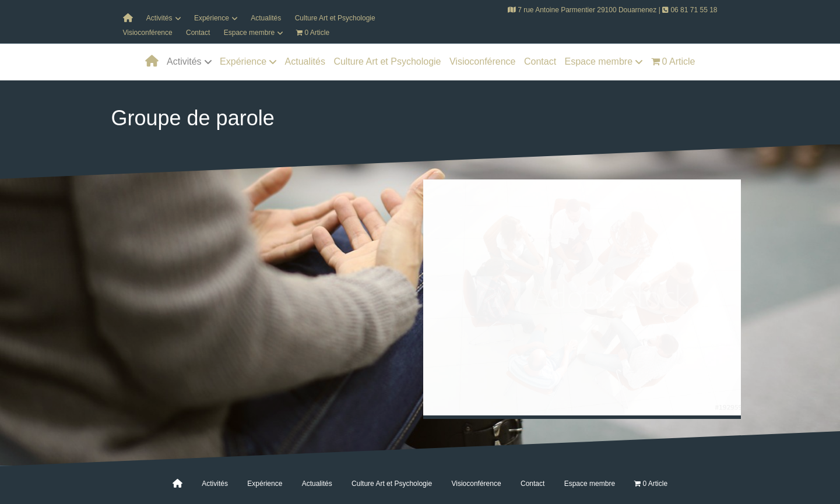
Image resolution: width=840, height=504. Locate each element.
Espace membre (249, 33)
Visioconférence (148, 33)
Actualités (266, 18)
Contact (198, 33)
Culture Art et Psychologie (335, 18)
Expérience (212, 18)
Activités (159, 18)
